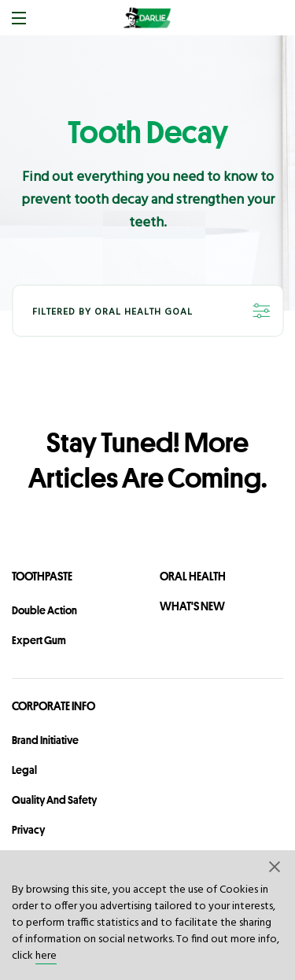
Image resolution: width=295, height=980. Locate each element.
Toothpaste (42, 576)
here (46, 956)
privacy (28, 830)
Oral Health (193, 576)
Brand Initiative (45, 740)
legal (24, 770)
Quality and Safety (54, 800)
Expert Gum (39, 640)
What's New (192, 606)
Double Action (44, 610)
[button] (275, 866)
